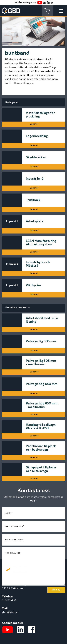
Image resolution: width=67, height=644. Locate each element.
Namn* (9, 513)
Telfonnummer (14, 540)
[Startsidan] (15, 566)
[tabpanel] (33, 28)
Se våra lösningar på (34, 3)
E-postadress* (14, 526)
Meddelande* (13, 553)
